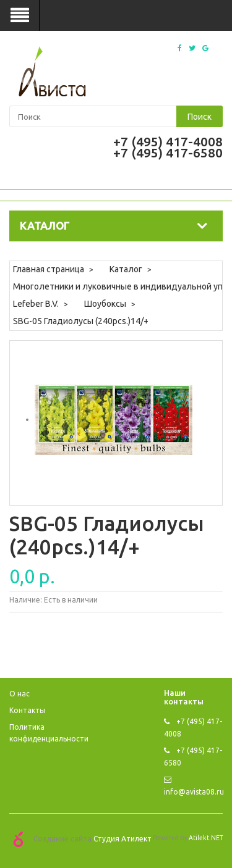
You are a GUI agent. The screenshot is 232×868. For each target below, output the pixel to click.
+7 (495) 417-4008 (168, 141)
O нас (19, 694)
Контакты (27, 710)
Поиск (200, 117)
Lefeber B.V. (36, 304)
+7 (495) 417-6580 (168, 152)
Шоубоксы (105, 304)
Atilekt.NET (206, 838)
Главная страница (49, 269)
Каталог (126, 269)
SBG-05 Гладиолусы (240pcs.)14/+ (81, 321)
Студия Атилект (122, 838)
